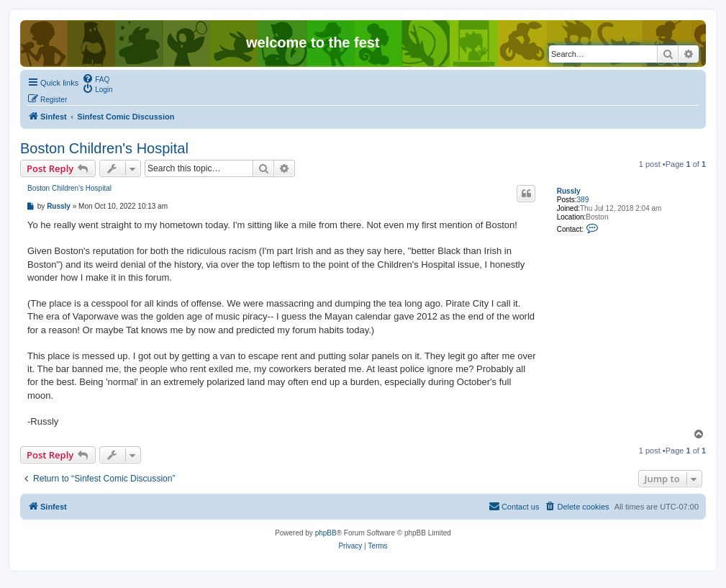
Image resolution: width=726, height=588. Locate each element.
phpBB (326, 533)
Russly (569, 191)
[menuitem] (96, 78)
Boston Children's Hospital (104, 148)
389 (583, 200)
